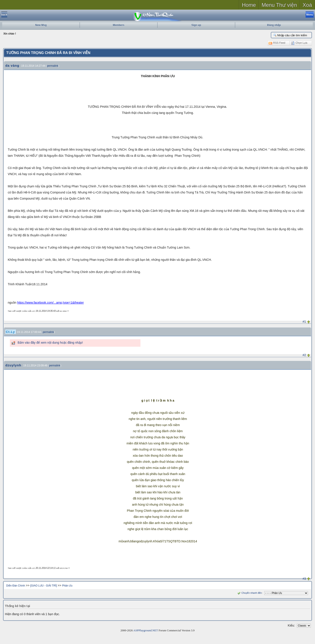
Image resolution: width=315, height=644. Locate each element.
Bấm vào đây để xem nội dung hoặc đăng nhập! (50, 343)
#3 (304, 579)
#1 (304, 322)
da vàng (12, 65)
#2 (304, 355)
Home (249, 5)
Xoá (307, 5)
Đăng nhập (274, 25)
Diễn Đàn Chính (16, 586)
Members (119, 25)
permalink (52, 66)
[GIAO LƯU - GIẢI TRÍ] (43, 586)
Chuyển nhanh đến (249, 593)
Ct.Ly (10, 332)
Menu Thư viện (279, 5)
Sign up (196, 25)
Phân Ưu (67, 586)
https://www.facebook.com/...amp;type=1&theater (50, 303)
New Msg (41, 25)
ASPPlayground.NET (146, 630)
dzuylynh (13, 365)
